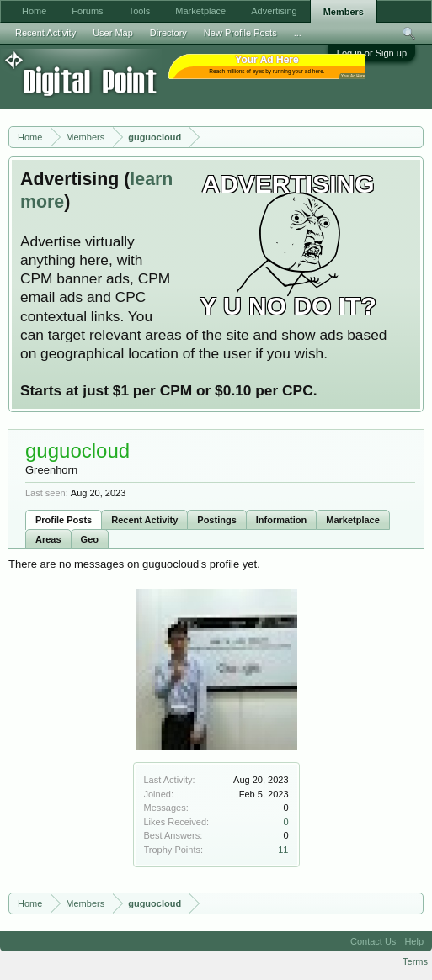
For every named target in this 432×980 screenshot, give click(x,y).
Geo (90, 539)
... (298, 33)
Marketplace (353, 520)
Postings (216, 520)
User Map (113, 33)
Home (34, 11)
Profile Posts (64, 520)
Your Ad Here (353, 76)
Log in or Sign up (372, 53)
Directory (168, 33)
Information (282, 520)
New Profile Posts (240, 33)
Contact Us (373, 941)
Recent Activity (144, 520)
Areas (48, 539)
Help (414, 941)
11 (283, 850)
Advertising (274, 11)
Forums (87, 11)
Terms (415, 961)
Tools (140, 11)
